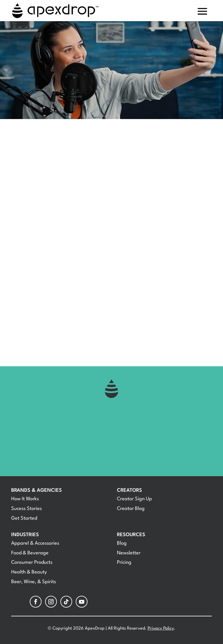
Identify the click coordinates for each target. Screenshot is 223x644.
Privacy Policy (161, 629)
